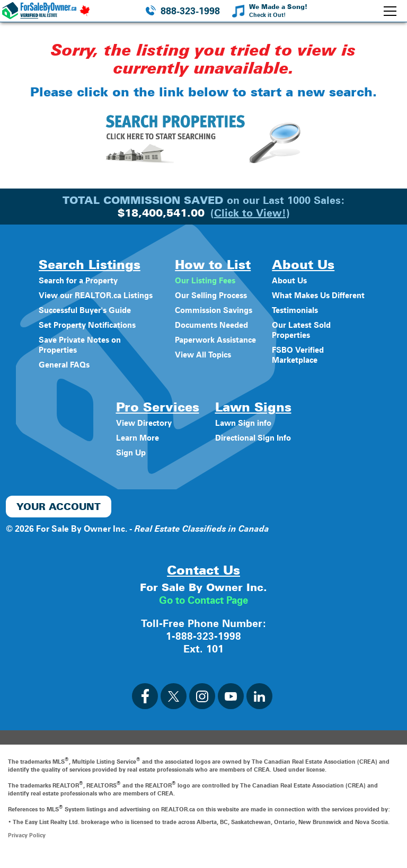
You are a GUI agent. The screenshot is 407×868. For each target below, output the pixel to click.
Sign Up (129, 463)
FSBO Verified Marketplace (303, 365)
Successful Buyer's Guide (85, 320)
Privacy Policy (27, 845)
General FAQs (62, 375)
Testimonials (301, 320)
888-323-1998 (190, 11)
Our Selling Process (210, 295)
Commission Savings (214, 310)
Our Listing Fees (203, 280)
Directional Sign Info (253, 448)
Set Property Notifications (87, 335)
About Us (294, 280)
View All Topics (201, 355)
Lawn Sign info (242, 433)
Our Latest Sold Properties (307, 340)
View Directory (143, 433)
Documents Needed (211, 325)
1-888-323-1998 (203, 646)
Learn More (136, 448)
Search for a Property (78, 280)
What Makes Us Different (307, 300)
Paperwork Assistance (215, 340)
